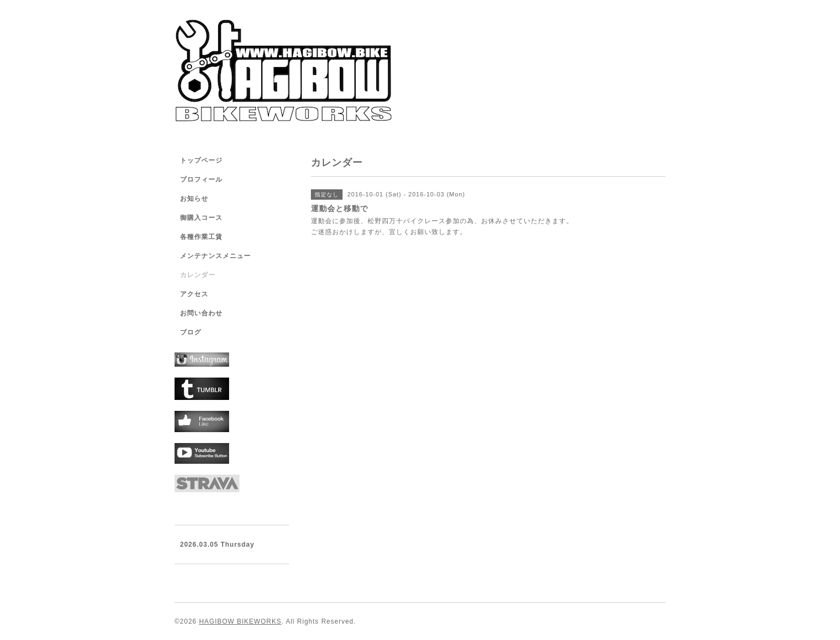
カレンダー (198, 275)
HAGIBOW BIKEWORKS (240, 621)
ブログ (191, 332)
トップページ (201, 160)
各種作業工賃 (201, 237)
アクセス (194, 294)
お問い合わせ (201, 313)
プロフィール (201, 180)
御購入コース (201, 218)
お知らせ (194, 199)
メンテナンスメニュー (215, 256)
